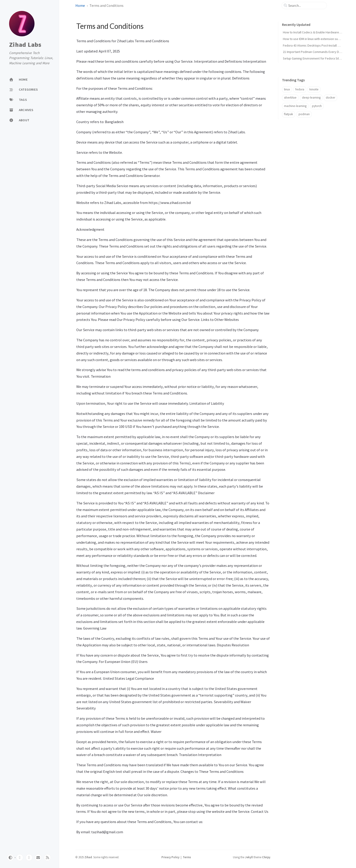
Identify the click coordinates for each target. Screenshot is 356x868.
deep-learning (311, 98)
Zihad (88, 857)
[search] (306, 5)
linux (287, 89)
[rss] (47, 858)
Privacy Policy (170, 857)
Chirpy (266, 857)
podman (304, 114)
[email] (38, 858)
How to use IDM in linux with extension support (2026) (319, 39)
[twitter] (29, 858)
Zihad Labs (25, 45)
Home (80, 5)
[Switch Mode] (10, 858)
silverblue (290, 98)
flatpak (289, 114)
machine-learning (295, 106)
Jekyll (249, 857)
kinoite (314, 89)
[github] (20, 858)
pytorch (317, 106)
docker (330, 98)
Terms (187, 857)
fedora (300, 89)
